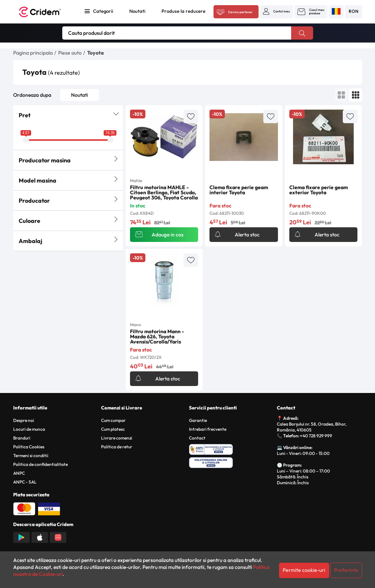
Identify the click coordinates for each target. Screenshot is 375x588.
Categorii (103, 11)
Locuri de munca (29, 429)
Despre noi (24, 420)
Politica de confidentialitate (40, 464)
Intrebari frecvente (208, 429)
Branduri (22, 438)
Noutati (137, 11)
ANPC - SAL (25, 482)
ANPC (19, 473)
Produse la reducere (183, 11)
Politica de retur (117, 447)
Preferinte (346, 570)
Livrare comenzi (117, 438)
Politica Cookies (29, 447)
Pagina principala (33, 53)
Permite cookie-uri (304, 570)
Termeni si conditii (31, 455)
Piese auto (70, 53)
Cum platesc (113, 429)
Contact (197, 438)
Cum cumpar (113, 420)
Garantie (198, 420)
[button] (276, 11)
